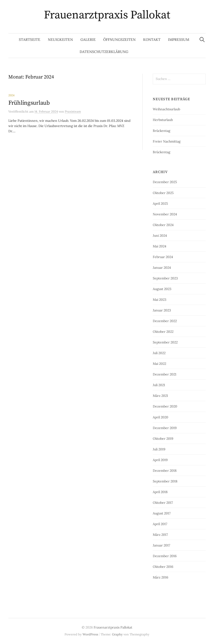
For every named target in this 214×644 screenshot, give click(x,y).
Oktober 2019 (163, 438)
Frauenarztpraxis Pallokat (107, 15)
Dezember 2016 (165, 556)
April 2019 (160, 460)
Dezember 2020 (165, 406)
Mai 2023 (160, 300)
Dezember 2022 (165, 321)
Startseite (30, 40)
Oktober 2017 (163, 503)
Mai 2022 (159, 364)
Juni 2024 (160, 235)
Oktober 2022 (163, 332)
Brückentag (162, 131)
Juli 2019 (159, 449)
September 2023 (165, 278)
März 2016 (160, 577)
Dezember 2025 (165, 182)
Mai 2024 (160, 246)
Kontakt (152, 40)
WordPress (90, 634)
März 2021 (160, 396)
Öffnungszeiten (119, 40)
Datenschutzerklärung (104, 52)
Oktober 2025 (163, 193)
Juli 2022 (159, 353)
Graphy (117, 634)
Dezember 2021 (165, 374)
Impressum (179, 40)
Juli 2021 (159, 385)
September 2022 (165, 342)
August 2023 (162, 289)
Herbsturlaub (163, 120)
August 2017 (162, 513)
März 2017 (160, 535)
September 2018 (165, 481)
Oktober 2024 (163, 225)
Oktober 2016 (163, 567)
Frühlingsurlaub (29, 103)
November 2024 (165, 214)
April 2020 (160, 417)
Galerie (88, 40)
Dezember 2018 (165, 470)
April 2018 (160, 492)
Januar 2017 (161, 545)
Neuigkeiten (60, 40)
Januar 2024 (162, 267)
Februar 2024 (163, 257)
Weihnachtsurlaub (166, 109)
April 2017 (160, 524)
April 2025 (160, 203)
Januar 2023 (162, 310)
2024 (11, 95)
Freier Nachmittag (167, 141)
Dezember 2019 (165, 428)
